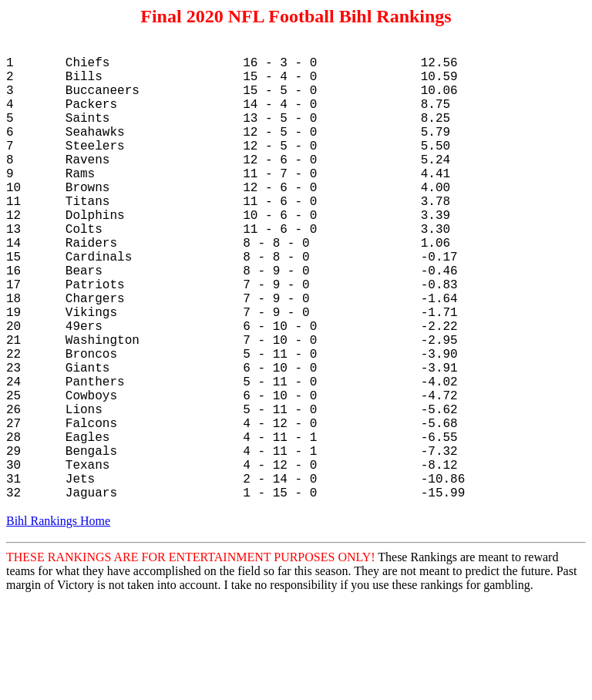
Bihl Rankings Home (58, 623)
